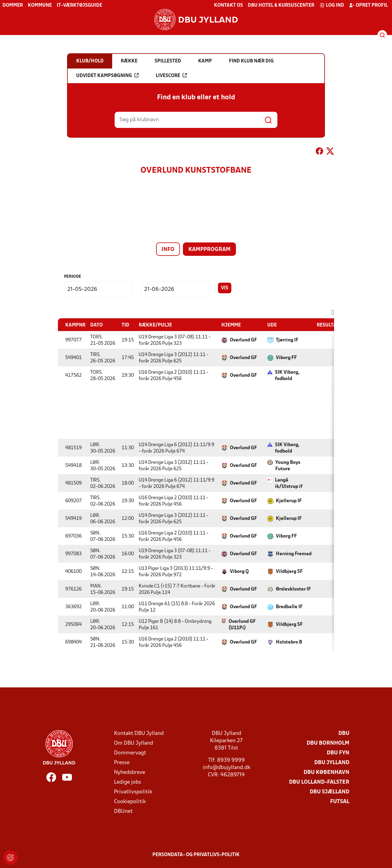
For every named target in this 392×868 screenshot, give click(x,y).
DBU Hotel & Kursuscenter (281, 5)
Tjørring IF (287, 340)
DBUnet (123, 812)
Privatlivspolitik (133, 792)
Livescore (171, 76)
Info (168, 250)
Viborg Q (239, 572)
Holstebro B (289, 642)
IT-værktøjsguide (79, 5)
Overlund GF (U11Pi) (242, 625)
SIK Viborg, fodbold (287, 376)
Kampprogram (209, 250)
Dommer (13, 5)
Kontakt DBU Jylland (139, 734)
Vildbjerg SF (289, 572)
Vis (225, 288)
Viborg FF (286, 358)
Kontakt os (228, 5)
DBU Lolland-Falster (319, 782)
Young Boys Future (288, 466)
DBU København (326, 773)
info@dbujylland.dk (226, 768)
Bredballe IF (289, 607)
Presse (122, 763)
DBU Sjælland (330, 792)
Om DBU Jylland (134, 743)
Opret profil (368, 5)
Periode (73, 277)
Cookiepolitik (130, 802)
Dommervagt (130, 753)
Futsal (340, 802)
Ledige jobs (128, 782)
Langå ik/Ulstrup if (289, 483)
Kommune (40, 5)
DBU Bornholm (328, 743)
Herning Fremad (294, 554)
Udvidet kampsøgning (107, 76)
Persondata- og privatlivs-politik (196, 855)
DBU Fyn (338, 753)
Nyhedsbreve (130, 773)
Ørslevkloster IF (293, 589)
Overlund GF (243, 340)
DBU (344, 734)
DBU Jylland (332, 763)
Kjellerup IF (289, 501)
